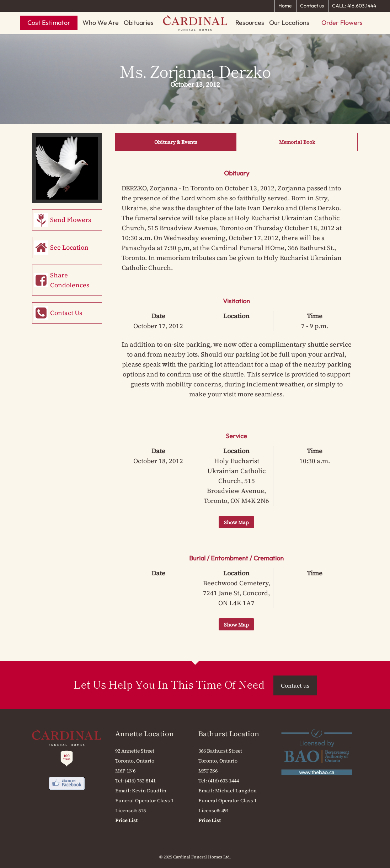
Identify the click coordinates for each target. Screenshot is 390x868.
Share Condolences (70, 280)
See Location (69, 247)
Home (285, 6)
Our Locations (289, 23)
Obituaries (139, 23)
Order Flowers (342, 23)
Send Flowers (71, 220)
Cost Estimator (49, 23)
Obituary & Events (176, 142)
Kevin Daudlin (149, 791)
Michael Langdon (236, 791)
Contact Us (66, 313)
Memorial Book (297, 142)
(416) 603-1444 (223, 781)
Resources (250, 23)
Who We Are (101, 23)
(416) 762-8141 (140, 781)
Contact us (312, 6)
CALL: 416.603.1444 (354, 6)
